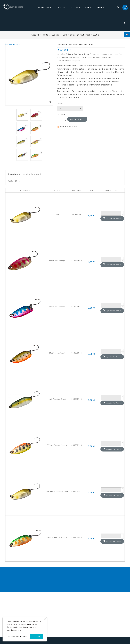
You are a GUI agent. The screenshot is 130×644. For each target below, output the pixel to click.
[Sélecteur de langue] (127, 35)
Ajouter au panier (112, 218)
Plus (100, 8)
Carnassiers (43, 8)
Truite (61, 8)
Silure (75, 8)
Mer (88, 8)
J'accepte (36, 636)
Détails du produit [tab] (32, 174)
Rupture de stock (77, 119)
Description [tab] (14, 174)
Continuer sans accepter (17, 636)
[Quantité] (60, 119)
